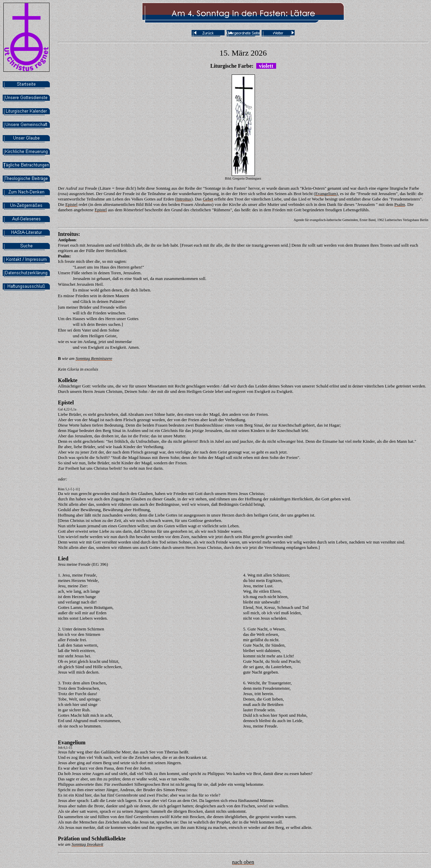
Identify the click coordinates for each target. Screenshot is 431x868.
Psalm (64, 256)
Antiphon (67, 240)
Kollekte (68, 380)
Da (60, 493)
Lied (63, 559)
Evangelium (72, 742)
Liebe (63, 414)
